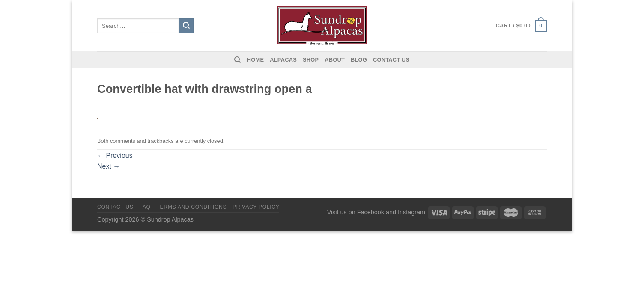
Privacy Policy (256, 207)
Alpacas (283, 60)
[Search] (237, 60)
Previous (115, 155)
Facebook (371, 212)
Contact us (391, 60)
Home (255, 60)
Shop (311, 60)
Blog (359, 60)
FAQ (145, 207)
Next (109, 166)
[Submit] (186, 26)
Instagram (411, 212)
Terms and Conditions (191, 207)
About (335, 60)
